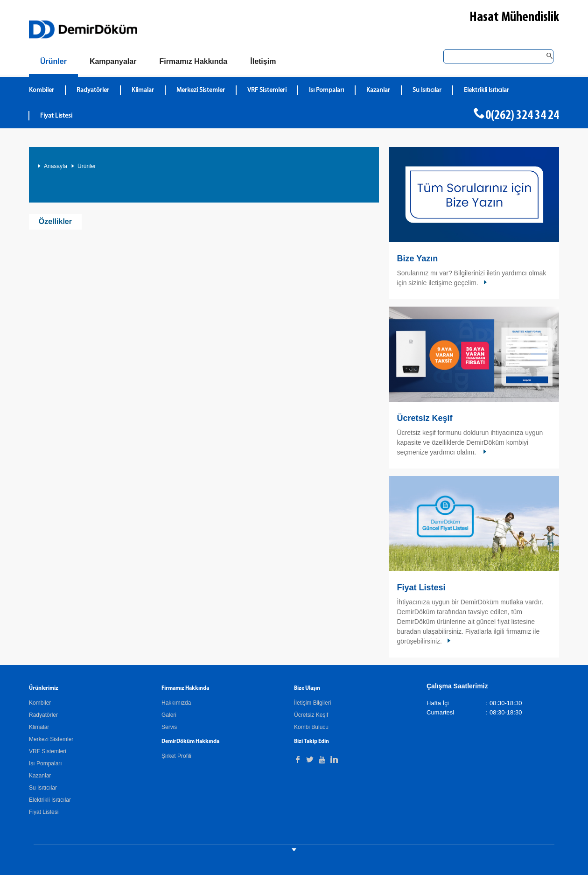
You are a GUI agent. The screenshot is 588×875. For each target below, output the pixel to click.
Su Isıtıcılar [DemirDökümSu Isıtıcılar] (427, 90)
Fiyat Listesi (56, 116)
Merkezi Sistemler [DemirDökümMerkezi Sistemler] (201, 90)
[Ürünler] (53, 63)
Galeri (169, 715)
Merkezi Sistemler (51, 739)
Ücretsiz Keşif (424, 418)
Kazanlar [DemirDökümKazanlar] (378, 90)
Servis (169, 727)
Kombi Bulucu (311, 727)
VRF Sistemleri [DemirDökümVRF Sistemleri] (267, 90)
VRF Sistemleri (48, 751)
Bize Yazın (417, 259)
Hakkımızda (176, 703)
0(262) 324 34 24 (522, 116)
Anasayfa (56, 166)
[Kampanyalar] (113, 62)
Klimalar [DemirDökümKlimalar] (143, 90)
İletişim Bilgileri (312, 703)
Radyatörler (43, 715)
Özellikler (55, 221)
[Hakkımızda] (193, 62)
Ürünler (87, 166)
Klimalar (39, 727)
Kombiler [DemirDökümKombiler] (42, 90)
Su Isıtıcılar (43, 788)
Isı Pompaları (45, 763)
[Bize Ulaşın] (263, 62)
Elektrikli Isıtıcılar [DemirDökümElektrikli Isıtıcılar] (486, 90)
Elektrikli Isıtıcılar (50, 800)
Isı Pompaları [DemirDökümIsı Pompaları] (326, 90)
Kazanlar (40, 776)
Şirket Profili (176, 756)
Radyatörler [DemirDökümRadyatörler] (93, 90)
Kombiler (40, 703)
